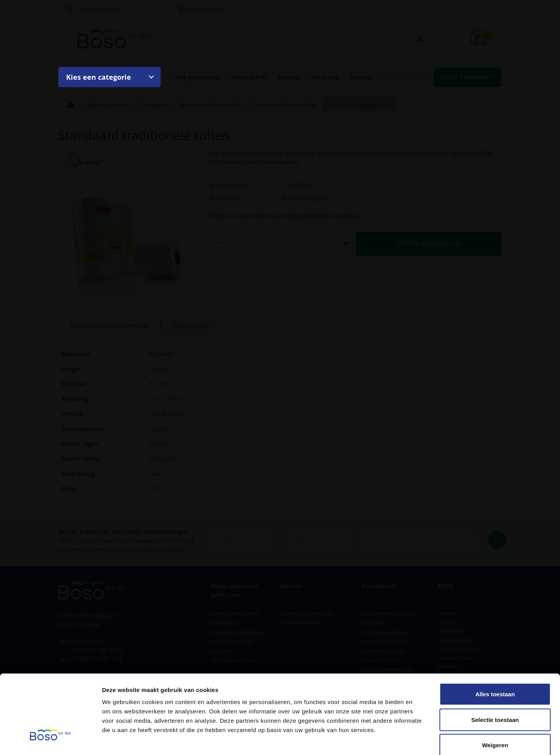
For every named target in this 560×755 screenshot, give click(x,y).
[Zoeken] (420, 39)
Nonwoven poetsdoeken (239, 632)
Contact (362, 77)
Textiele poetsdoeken (235, 613)
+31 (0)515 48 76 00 (99, 10)
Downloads (191, 326)
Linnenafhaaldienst (302, 623)
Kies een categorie (99, 77)
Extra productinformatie (109, 326)
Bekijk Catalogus (464, 76)
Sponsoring (451, 631)
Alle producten (197, 77)
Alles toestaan (495, 653)
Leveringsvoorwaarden (307, 613)
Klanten (289, 77)
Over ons (325, 77)
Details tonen (420, 740)
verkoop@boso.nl (207, 9)
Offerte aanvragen (424, 243)
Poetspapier (224, 623)
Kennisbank (248, 77)
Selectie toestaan (495, 679)
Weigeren (495, 704)
